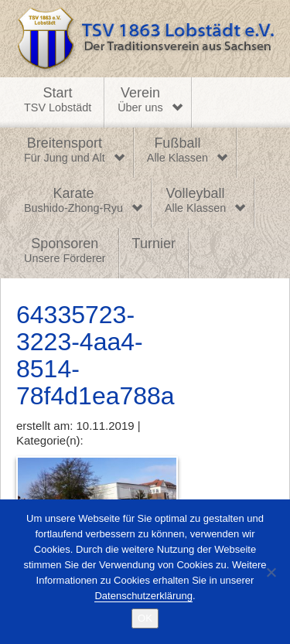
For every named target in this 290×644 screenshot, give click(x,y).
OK (145, 618)
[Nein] (271, 572)
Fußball (177, 151)
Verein (140, 101)
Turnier (154, 244)
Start (58, 101)
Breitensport (65, 151)
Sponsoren (65, 251)
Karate (73, 201)
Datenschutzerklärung (143, 596)
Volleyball (195, 201)
